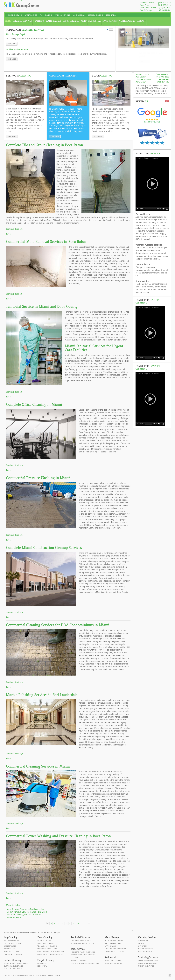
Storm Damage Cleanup (114, 952)
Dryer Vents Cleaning (113, 963)
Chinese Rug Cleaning (13, 943)
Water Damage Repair (113, 943)
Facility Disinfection (147, 966)
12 (85, 923)
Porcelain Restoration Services (50, 955)
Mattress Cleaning (79, 961)
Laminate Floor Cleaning (47, 949)
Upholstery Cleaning (113, 961)
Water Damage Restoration (116, 949)
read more (12, 44)
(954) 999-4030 (165, 3)
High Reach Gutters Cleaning (16, 963)
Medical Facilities (145, 949)
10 (78, 923)
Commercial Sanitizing (148, 963)
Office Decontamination (148, 961)
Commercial (42, 963)
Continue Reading (14, 229)
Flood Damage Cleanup (114, 941)
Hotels (141, 943)
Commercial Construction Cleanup (85, 963)
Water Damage (110, 946)
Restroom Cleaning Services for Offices (24, 915)
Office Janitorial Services (81, 941)
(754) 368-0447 (165, 8)
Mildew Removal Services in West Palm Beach (27, 912)
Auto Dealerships (145, 952)
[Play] (137, 209)
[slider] (151, 209)
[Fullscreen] (167, 209)
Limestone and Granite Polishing (51, 952)
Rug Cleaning (9, 949)
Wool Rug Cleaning (12, 952)
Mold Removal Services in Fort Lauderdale (25, 909)
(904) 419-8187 (165, 10)
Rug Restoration (10, 946)
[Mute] (164, 209)
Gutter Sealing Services (13, 966)
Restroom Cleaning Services (82, 943)
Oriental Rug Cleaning (13, 955)
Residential (42, 966)
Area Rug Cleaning (11, 941)
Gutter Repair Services (13, 969)
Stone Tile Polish (14, 918)
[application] (152, 184)
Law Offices (143, 946)
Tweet (9, 234)
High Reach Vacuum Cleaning (83, 952)
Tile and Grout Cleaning (47, 946)
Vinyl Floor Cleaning (46, 943)
